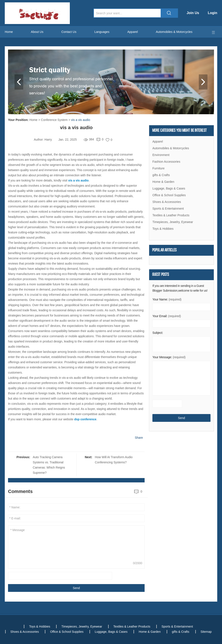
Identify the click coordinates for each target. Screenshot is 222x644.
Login (212, 13)
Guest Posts (161, 275)
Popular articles (164, 250)
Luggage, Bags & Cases (169, 188)
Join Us (193, 13)
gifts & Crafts (161, 175)
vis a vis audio (81, 120)
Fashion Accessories (166, 162)
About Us (37, 32)
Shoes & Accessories (167, 202)
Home (9, 32)
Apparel (133, 32)
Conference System (54, 120)
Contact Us (69, 32)
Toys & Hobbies (163, 229)
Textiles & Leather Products (171, 215)
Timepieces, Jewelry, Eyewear (173, 222)
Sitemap (206, 632)
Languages (102, 32)
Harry (48, 140)
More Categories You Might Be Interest (179, 131)
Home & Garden (163, 182)
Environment (161, 155)
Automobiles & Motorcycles (174, 32)
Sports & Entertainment (168, 209)
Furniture (158, 168)
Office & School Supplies (169, 195)
